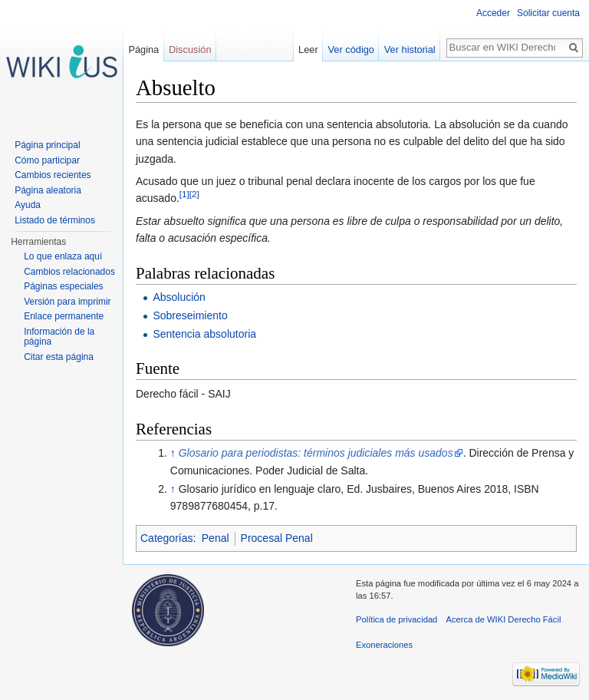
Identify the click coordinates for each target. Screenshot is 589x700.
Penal (216, 538)
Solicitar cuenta (548, 13)
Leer (308, 50)
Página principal (47, 145)
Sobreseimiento (190, 315)
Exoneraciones (384, 645)
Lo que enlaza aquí (63, 256)
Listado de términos (55, 220)
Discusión (190, 50)
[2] (194, 195)
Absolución (179, 297)
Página (143, 50)
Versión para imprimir (67, 302)
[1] (184, 195)
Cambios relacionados (69, 272)
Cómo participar (47, 160)
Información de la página (59, 337)
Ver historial (410, 50)
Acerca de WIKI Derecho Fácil (504, 619)
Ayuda (28, 205)
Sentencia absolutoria (204, 334)
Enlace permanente (64, 316)
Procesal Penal (277, 538)
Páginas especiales (63, 286)
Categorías (166, 538)
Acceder (493, 13)
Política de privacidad (397, 619)
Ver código (351, 50)
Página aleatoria (48, 190)
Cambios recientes (53, 175)
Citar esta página (59, 357)
